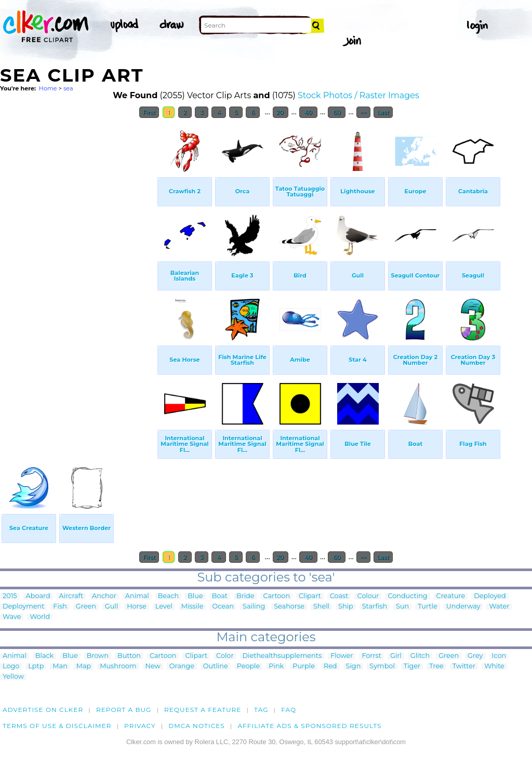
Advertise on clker (43, 710)
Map (84, 666)
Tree (436, 666)
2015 (10, 596)
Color (225, 656)
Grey (475, 656)
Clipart (310, 596)
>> (363, 112)
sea (68, 88)
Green (86, 607)
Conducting (407, 596)
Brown (98, 656)
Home (48, 88)
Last (383, 112)
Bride (245, 596)
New (153, 666)
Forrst (371, 656)
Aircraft (71, 596)
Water (499, 607)
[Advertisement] (78, 280)
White (494, 666)
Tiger (412, 666)
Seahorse (289, 607)
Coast (339, 596)
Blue (195, 596)
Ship (346, 607)
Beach (169, 596)
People (249, 666)
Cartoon (277, 596)
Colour (368, 596)
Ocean (223, 607)
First (149, 112)
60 (337, 112)
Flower (342, 656)
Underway (463, 607)
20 (281, 112)
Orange (182, 666)
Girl (396, 656)
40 (308, 112)
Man (60, 666)
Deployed (490, 596)
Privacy (140, 726)
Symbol (382, 666)
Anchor (104, 596)
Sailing (254, 607)
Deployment (23, 607)
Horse (137, 607)
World (40, 617)
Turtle (427, 607)
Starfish (375, 607)
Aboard (38, 596)
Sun (402, 607)
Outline (216, 666)
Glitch (420, 656)
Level (164, 607)
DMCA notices (197, 726)
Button (129, 656)
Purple (304, 666)
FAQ (289, 710)
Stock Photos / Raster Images (358, 95)
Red (330, 666)
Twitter (464, 666)
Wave (12, 617)
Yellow (13, 677)
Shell (321, 607)
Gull (111, 607)
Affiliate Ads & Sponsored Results (309, 726)
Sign (354, 666)
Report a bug (124, 710)
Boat (220, 596)
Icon (499, 656)
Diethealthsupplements (282, 656)
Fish (60, 607)
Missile (192, 607)
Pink (276, 666)
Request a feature (203, 710)
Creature (451, 596)
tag (261, 710)
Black (44, 656)
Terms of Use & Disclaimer (57, 726)
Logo (11, 666)
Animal (137, 596)
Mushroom (118, 666)
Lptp (36, 666)
